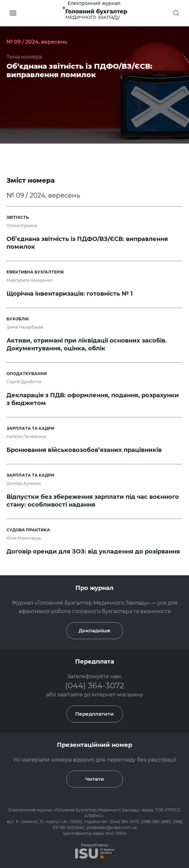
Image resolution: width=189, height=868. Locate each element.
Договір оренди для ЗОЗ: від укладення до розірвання (93, 552)
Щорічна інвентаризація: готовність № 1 (70, 294)
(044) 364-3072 (95, 686)
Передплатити (94, 714)
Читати (95, 779)
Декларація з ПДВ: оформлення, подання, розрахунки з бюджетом (93, 399)
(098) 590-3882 (156, 822)
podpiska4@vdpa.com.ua (112, 827)
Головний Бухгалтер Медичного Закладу (97, 810)
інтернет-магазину (117, 695)
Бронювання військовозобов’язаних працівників (84, 450)
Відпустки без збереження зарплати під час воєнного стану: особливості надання (93, 501)
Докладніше (95, 630)
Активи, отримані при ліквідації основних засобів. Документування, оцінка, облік (87, 344)
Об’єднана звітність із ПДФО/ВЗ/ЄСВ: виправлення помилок (79, 70)
